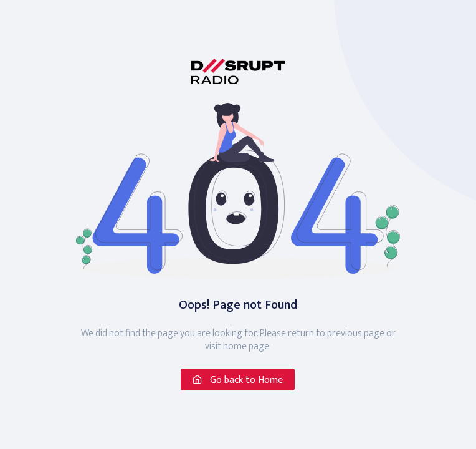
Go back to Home (238, 380)
